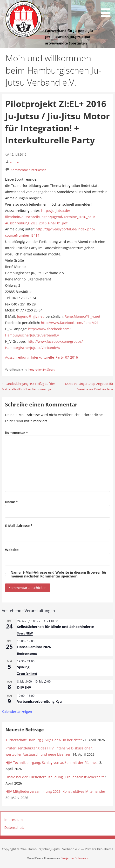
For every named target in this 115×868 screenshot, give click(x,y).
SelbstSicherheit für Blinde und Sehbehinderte (55, 627)
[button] (107, 9)
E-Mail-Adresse (19, 526)
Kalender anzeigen (17, 712)
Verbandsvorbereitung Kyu (39, 701)
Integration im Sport (41, 370)
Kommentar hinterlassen (28, 170)
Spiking (23, 667)
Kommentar (17, 433)
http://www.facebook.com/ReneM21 (70, 323)
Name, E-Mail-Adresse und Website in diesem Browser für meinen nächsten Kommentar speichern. (59, 574)
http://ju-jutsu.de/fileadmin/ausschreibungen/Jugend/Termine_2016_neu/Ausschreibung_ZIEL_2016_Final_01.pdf (50, 217)
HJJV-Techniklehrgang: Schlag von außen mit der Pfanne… (52, 763)
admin (14, 162)
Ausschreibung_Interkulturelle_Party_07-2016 (41, 357)
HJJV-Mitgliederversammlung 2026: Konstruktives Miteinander (55, 791)
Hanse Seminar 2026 (34, 647)
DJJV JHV (24, 687)
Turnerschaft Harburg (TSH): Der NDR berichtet (44, 740)
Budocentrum (27, 654)
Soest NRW (25, 633)
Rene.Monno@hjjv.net (82, 316)
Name (11, 502)
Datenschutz (14, 827)
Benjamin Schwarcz (74, 858)
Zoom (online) (27, 674)
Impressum (14, 820)
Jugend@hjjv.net (30, 316)
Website (12, 550)
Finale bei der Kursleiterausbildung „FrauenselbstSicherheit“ (55, 777)
